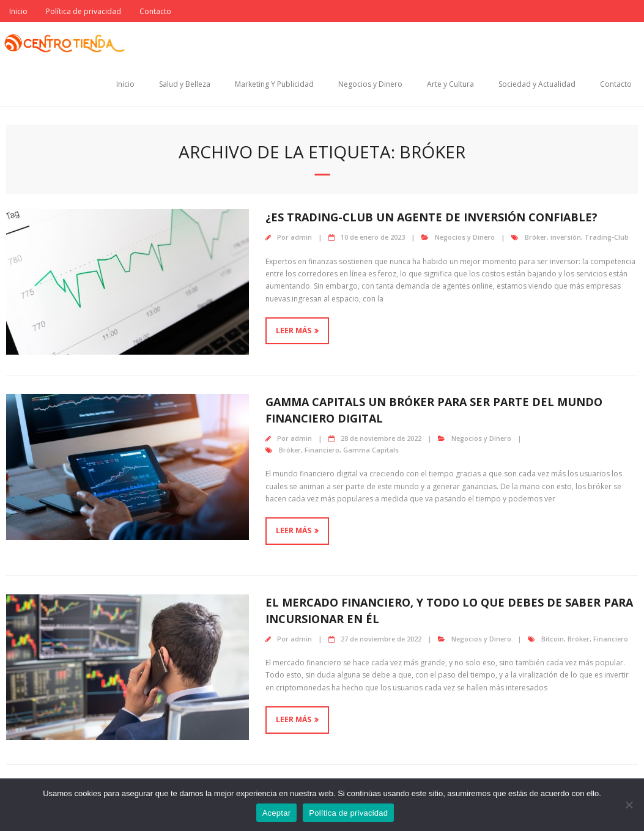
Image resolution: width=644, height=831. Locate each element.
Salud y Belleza (185, 84)
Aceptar (277, 813)
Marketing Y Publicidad (274, 84)
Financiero (322, 450)
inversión (566, 237)
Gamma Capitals (371, 450)
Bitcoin (553, 639)
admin (301, 237)
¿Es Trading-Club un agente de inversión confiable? (431, 217)
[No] (629, 805)
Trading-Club (607, 237)
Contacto (155, 11)
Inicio (18, 11)
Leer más (294, 331)
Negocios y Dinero (370, 84)
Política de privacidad (83, 11)
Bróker (536, 237)
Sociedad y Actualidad (537, 84)
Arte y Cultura (450, 84)
